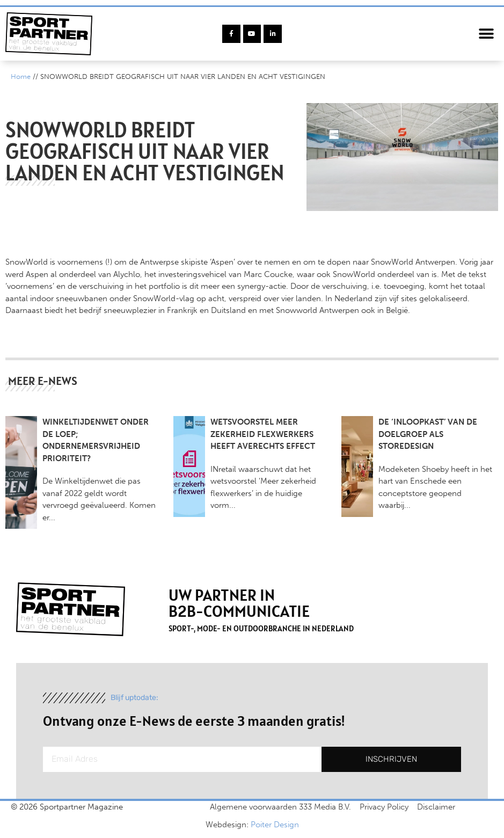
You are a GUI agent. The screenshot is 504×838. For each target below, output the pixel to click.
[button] (487, 34)
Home (21, 76)
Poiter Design (275, 825)
